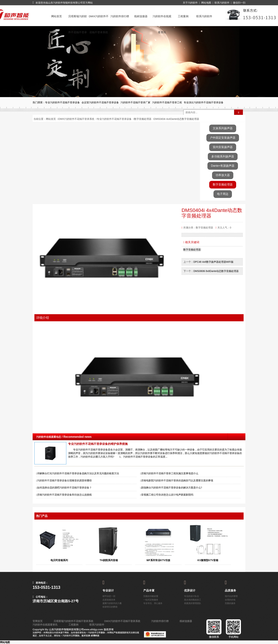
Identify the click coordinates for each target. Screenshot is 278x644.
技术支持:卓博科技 (90, 636)
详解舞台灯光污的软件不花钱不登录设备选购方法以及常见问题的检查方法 (78, 473)
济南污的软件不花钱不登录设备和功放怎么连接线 (64, 495)
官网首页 (38, 621)
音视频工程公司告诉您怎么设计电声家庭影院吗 (167, 495)
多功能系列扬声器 (223, 156)
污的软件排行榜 (120, 16)
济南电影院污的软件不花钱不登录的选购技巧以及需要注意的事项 (177, 481)
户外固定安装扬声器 (223, 138)
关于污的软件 (190, 3)
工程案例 (183, 16)
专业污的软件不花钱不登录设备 (114, 119)
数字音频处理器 (143, 119)
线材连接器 (141, 16)
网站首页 (57, 16)
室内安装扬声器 (223, 147)
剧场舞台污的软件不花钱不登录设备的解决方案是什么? (172, 488)
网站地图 (206, 3)
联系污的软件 (222, 3)
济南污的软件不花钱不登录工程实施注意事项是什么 (170, 473)
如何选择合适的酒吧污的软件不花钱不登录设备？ (64, 488)
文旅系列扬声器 (223, 128)
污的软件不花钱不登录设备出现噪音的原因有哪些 (64, 481)
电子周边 (223, 194)
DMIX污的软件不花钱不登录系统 (99, 20)
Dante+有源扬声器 (223, 166)
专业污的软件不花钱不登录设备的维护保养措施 (98, 444)
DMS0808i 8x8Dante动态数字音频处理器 (216, 271)
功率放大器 (223, 175)
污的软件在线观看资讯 (162, 20)
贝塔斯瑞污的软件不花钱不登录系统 (78, 20)
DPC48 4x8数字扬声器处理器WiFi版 (214, 262)
